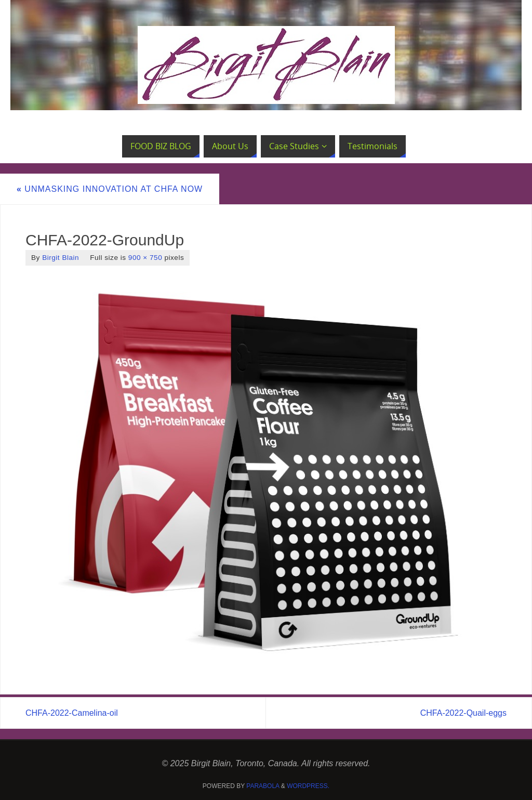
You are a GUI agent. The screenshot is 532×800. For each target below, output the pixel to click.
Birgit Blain (61, 258)
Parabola (263, 786)
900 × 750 (145, 258)
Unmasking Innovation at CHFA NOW (110, 189)
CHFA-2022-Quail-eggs (463, 713)
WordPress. (308, 786)
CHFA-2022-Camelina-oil (72, 713)
